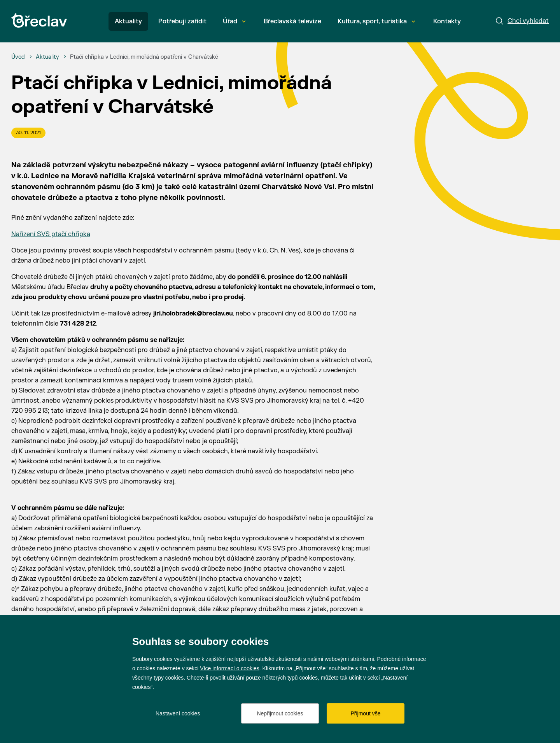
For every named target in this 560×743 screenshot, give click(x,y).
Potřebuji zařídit (182, 21)
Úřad (234, 21)
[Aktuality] (47, 57)
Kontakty (447, 21)
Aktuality (128, 21)
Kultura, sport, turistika (376, 21)
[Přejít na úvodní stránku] (39, 20)
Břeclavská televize (292, 21)
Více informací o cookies (230, 668)
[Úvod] (18, 57)
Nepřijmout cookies (280, 713)
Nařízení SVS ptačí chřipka (51, 234)
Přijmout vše (365, 713)
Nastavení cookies (178, 713)
